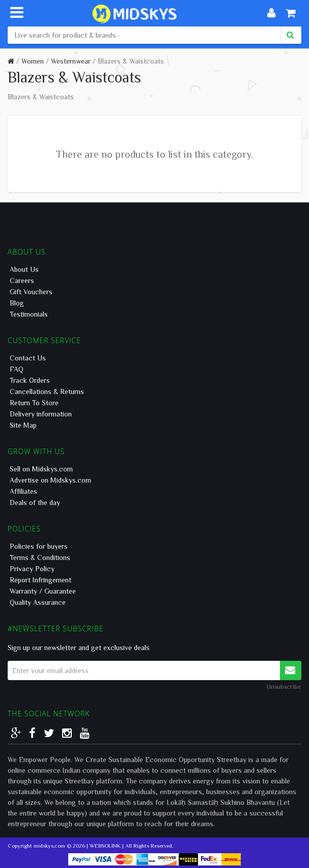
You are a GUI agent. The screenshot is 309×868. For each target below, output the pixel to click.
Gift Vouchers (31, 292)
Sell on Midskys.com (41, 469)
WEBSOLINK (105, 845)
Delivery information (41, 414)
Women (33, 61)
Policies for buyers (39, 546)
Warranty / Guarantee (43, 591)
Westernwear (71, 61)
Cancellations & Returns (47, 391)
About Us (24, 269)
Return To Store (34, 403)
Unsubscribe (284, 686)
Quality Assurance (38, 602)
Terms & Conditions (40, 557)
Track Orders (30, 380)
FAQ (17, 369)
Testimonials (29, 314)
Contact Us (28, 358)
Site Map (23, 425)
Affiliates (23, 491)
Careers (22, 281)
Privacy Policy (32, 569)
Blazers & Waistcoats (131, 61)
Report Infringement (40, 580)
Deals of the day (35, 502)
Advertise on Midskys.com (50, 480)
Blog (17, 303)
